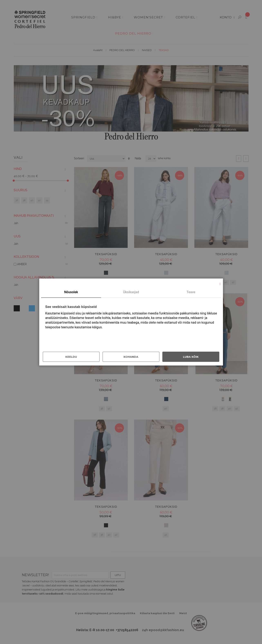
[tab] (71, 292)
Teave (191, 292)
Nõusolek (71, 292)
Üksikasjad (131, 292)
